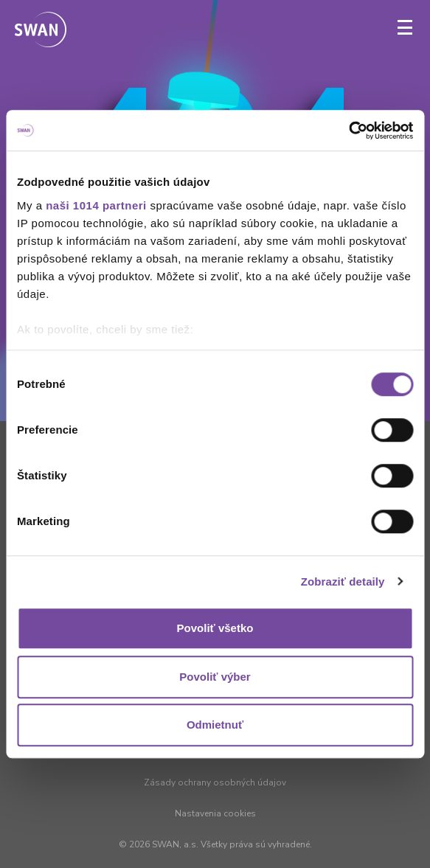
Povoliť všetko (215, 628)
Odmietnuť (215, 725)
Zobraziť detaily (343, 581)
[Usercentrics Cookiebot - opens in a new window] (348, 131)
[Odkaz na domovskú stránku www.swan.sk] (41, 31)
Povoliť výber (215, 677)
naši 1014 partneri (96, 205)
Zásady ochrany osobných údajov (215, 782)
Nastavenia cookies (215, 813)
